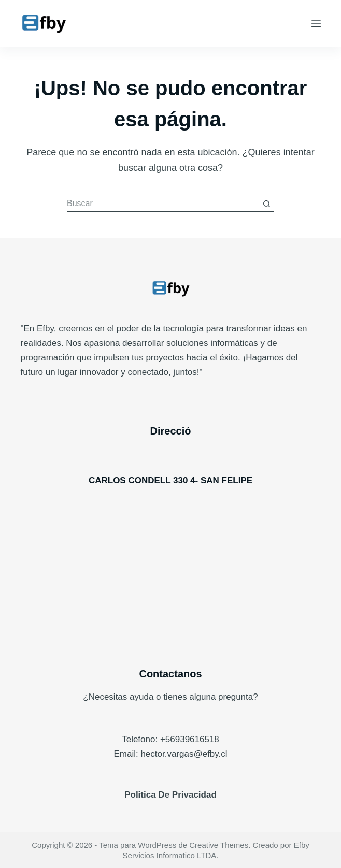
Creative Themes (219, 845)
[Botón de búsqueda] (266, 204)
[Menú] (316, 23)
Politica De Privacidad (170, 795)
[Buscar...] (163, 204)
